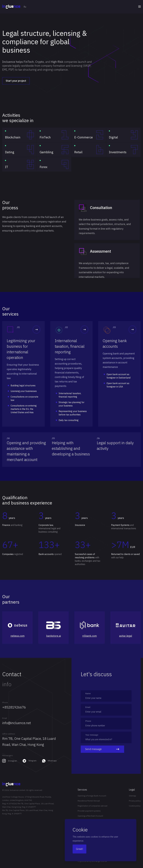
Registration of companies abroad (92, 806)
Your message (92, 735)
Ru (25, 7)
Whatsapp (52, 761)
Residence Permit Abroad (89, 801)
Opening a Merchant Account (90, 816)
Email (5, 718)
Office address (9, 734)
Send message (102, 749)
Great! (79, 849)
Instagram (12, 761)
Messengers (8, 755)
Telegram (32, 761)
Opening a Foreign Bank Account (92, 796)
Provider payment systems (89, 811)
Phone (5, 702)
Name (88, 694)
